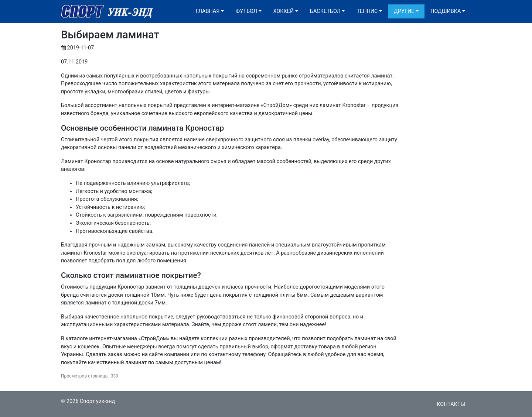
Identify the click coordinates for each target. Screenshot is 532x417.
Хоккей (284, 11)
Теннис (367, 11)
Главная (208, 11)
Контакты (451, 404)
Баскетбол (325, 11)
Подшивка (446, 11)
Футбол (246, 11)
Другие (404, 11)
